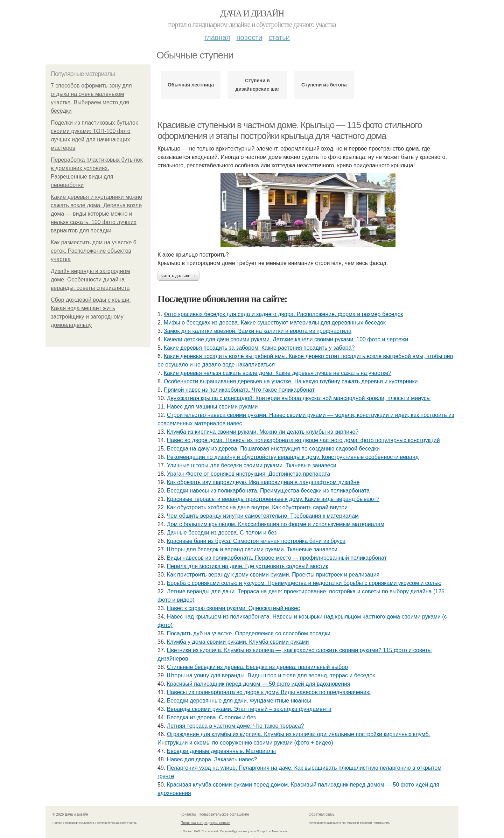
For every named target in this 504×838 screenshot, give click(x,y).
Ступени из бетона (324, 85)
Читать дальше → (178, 276)
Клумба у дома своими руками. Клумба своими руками (238, 642)
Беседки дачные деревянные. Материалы (221, 751)
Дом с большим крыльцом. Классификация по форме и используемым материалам (276, 524)
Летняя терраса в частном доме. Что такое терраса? (236, 726)
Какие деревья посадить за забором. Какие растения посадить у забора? (259, 348)
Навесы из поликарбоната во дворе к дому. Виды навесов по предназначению (269, 692)
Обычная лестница (191, 85)
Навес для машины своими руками (212, 407)
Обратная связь (322, 814)
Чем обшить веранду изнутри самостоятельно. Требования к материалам (263, 516)
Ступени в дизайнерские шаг (258, 85)
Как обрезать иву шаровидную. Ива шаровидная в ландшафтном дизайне (263, 482)
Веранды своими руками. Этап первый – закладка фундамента (249, 709)
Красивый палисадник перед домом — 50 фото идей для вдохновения (259, 684)
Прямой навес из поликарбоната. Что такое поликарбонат (239, 390)
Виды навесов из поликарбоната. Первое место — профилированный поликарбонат (277, 558)
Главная (217, 37)
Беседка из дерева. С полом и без (211, 717)
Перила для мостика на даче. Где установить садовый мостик (248, 566)
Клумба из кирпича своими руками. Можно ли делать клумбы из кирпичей (263, 432)
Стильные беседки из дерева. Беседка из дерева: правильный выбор (257, 667)
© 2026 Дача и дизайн (70, 814)
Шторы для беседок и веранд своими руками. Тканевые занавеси (252, 549)
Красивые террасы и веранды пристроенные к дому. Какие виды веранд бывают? (273, 499)
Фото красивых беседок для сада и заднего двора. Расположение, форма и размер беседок (283, 314)
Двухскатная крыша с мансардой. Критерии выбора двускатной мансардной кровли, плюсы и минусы (299, 398)
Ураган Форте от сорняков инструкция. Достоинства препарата (249, 474)
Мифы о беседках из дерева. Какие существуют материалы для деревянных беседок (275, 323)
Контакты (188, 814)
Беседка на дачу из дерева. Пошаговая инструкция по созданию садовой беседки (273, 449)
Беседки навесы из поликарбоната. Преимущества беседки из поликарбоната (268, 491)
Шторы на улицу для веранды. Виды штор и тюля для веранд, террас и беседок (271, 675)
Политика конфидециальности (205, 823)
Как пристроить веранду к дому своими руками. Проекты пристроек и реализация (273, 575)
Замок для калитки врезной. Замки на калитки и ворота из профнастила (258, 331)
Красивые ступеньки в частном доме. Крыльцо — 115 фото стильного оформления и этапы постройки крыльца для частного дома (290, 130)
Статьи (279, 37)
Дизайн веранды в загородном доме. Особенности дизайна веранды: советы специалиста (90, 280)
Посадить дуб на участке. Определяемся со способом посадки (249, 633)
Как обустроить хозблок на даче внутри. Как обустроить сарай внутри (257, 507)
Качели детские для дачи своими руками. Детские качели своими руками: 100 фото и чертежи (286, 339)
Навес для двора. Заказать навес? (212, 759)
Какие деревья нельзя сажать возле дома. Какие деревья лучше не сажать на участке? (278, 373)
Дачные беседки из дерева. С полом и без (222, 533)
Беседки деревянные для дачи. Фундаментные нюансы (239, 701)
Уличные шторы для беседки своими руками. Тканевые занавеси (252, 465)
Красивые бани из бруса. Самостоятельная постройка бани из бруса (256, 541)
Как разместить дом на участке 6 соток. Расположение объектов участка (94, 251)
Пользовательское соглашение (224, 814)
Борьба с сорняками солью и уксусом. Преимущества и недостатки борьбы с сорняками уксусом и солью (304, 583)
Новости (249, 37)
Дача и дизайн (252, 13)
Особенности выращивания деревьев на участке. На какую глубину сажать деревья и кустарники (291, 381)
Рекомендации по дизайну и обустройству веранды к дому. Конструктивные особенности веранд (293, 457)
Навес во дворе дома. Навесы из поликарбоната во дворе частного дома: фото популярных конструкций (303, 440)
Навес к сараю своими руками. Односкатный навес (233, 608)
